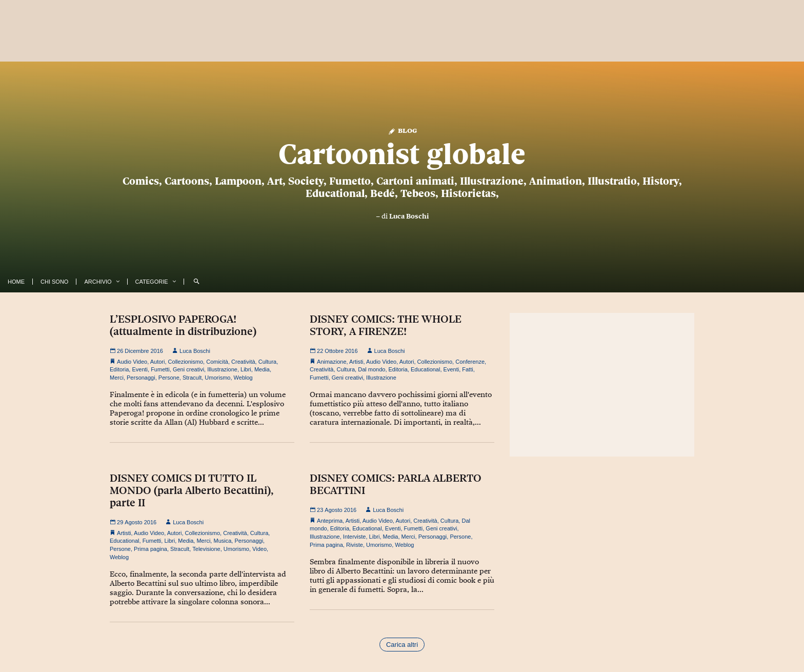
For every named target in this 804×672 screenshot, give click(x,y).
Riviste (355, 545)
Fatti (467, 369)
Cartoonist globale (402, 154)
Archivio (98, 282)
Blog (402, 130)
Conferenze (470, 362)
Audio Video (132, 362)
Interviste (355, 537)
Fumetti (160, 369)
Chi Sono (54, 282)
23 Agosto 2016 (333, 510)
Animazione (331, 362)
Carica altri (402, 645)
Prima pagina (150, 549)
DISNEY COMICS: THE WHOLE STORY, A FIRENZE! (386, 325)
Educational (426, 369)
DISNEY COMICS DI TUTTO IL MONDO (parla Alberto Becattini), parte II (192, 490)
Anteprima (330, 521)
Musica (222, 541)
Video (259, 549)
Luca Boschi (409, 216)
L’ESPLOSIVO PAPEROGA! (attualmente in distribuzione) (183, 325)
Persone (169, 378)
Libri (246, 369)
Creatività (243, 362)
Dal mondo (371, 369)
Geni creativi (188, 369)
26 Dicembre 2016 (136, 351)
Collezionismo (186, 362)
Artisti (356, 362)
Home (16, 282)
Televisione (206, 549)
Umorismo (217, 378)
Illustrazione (222, 369)
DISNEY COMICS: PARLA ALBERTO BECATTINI (396, 484)
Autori (158, 362)
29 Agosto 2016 (133, 522)
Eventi (140, 369)
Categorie (152, 282)
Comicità (217, 362)
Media (262, 369)
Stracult (192, 378)
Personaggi (141, 378)
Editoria (119, 369)
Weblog (243, 378)
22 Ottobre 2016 (334, 351)
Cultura (267, 362)
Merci (117, 378)
